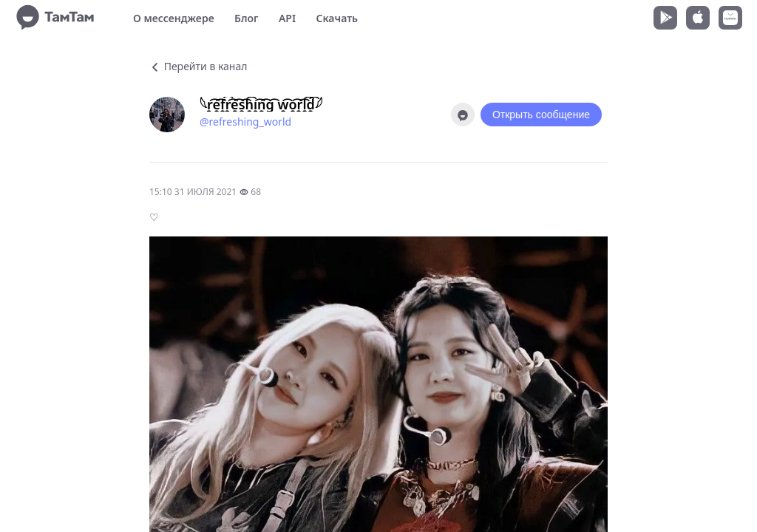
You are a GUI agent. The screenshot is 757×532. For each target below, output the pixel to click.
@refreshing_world (245, 122)
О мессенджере (174, 18)
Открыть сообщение (541, 115)
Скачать (337, 18)
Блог (246, 18)
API (287, 18)
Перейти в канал (198, 66)
